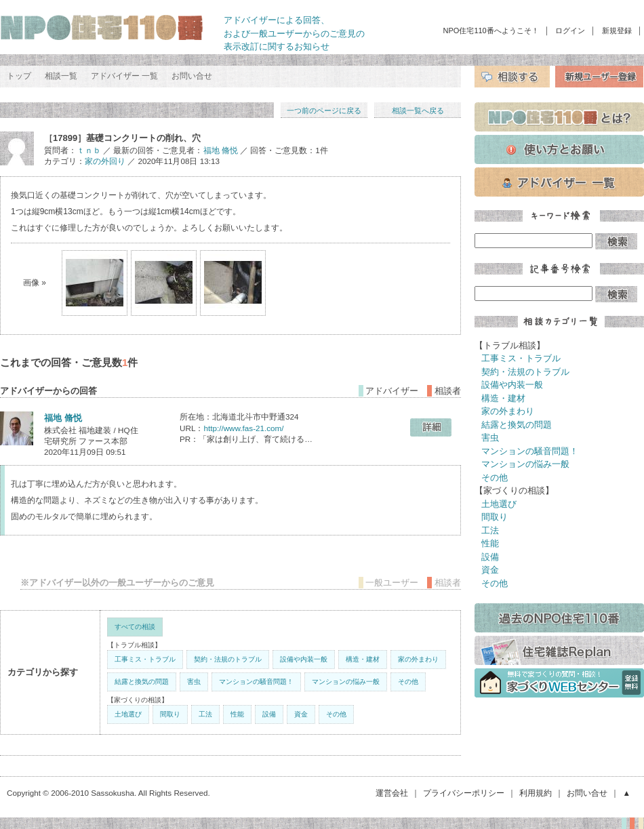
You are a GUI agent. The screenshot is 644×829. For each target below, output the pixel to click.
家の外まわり (418, 659)
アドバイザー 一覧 (124, 76)
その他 (408, 682)
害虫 (194, 682)
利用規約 (536, 793)
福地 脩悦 (221, 150)
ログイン (570, 31)
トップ (19, 76)
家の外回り (105, 161)
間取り (170, 714)
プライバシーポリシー (464, 793)
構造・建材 (363, 659)
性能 (237, 714)
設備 (269, 714)
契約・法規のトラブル (228, 659)
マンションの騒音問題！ (256, 682)
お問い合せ (192, 76)
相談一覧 (61, 76)
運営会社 (392, 793)
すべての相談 (135, 627)
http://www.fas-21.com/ (243, 428)
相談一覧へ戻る (418, 110)
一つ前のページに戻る (324, 110)
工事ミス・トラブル (145, 659)
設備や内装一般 (304, 659)
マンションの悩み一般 (346, 682)
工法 (205, 714)
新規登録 (617, 31)
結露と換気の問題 (142, 682)
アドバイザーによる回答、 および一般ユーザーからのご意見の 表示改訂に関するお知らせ (294, 33)
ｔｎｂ (89, 150)
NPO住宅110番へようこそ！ (491, 31)
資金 (301, 714)
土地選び (128, 714)
